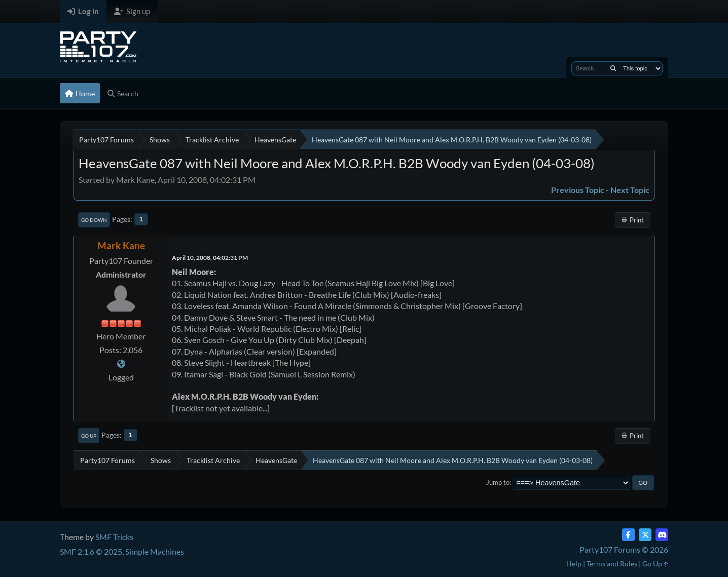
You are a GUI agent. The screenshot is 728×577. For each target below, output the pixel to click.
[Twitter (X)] (645, 535)
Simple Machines (155, 551)
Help (574, 564)
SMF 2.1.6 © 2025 (91, 551)
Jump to (498, 482)
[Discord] (662, 535)
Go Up (89, 436)
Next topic (630, 190)
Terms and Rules (612, 564)
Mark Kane (121, 245)
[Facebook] (628, 535)
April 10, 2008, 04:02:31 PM (210, 258)
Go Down (94, 220)
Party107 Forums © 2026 (624, 549)
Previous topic (578, 190)
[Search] (613, 68)
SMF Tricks (114, 537)
